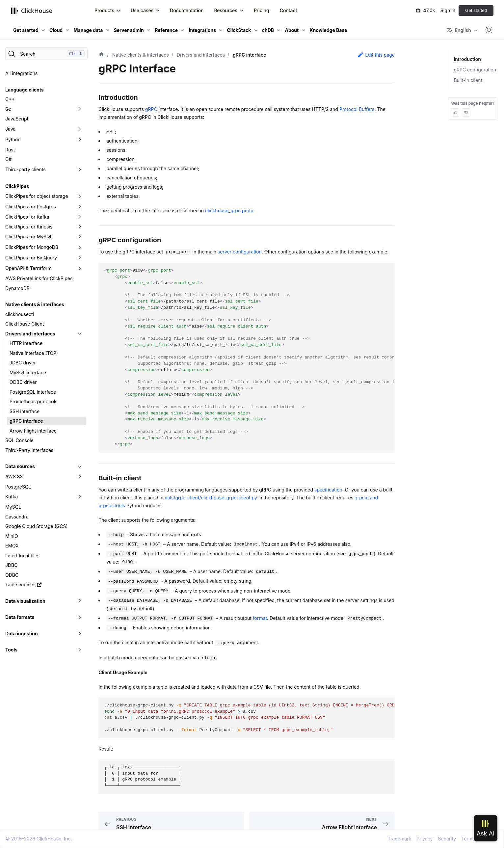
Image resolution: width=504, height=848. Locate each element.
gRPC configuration (475, 70)
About (292, 30)
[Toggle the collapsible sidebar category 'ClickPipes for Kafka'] (80, 217)
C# (8, 159)
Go (8, 109)
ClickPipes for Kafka (27, 217)
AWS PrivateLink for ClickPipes (39, 278)
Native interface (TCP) (34, 353)
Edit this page (376, 55)
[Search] (46, 54)
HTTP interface (26, 343)
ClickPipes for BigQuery (31, 258)
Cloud (56, 30)
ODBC (12, 575)
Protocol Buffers (357, 109)
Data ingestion (22, 634)
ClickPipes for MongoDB (32, 247)
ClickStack (239, 30)
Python (13, 139)
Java (10, 129)
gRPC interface (26, 421)
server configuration (240, 252)
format (260, 618)
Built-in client (468, 80)
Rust (10, 150)
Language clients (25, 90)
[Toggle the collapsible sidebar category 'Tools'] (80, 650)
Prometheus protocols (33, 401)
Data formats (20, 617)
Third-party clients (26, 169)
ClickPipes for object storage (37, 196)
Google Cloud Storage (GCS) (37, 526)
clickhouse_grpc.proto (229, 211)
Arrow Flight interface (33, 431)
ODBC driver (23, 382)
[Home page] (101, 55)
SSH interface (25, 411)
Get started (476, 10)
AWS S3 (14, 477)
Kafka (12, 497)
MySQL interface (28, 372)
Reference (166, 30)
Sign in (448, 10)
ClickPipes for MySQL (29, 237)
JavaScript (17, 119)
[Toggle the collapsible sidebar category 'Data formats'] (80, 617)
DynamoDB (17, 288)
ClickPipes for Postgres (31, 207)
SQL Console (19, 440)
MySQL (13, 507)
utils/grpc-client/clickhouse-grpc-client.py (211, 498)
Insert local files (22, 556)
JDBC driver (23, 363)
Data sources (20, 466)
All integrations (21, 73)
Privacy (424, 839)
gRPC (151, 109)
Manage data (88, 30)
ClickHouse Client (25, 324)
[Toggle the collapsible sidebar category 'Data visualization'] (80, 601)
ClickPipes (17, 186)
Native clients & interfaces (35, 304)
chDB (268, 30)
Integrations (202, 30)
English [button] (459, 30)
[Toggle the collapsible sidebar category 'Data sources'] (80, 466)
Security (447, 839)
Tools (11, 650)
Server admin (129, 30)
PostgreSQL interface (33, 392)
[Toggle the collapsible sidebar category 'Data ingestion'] (80, 634)
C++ (10, 99)
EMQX (12, 546)
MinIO (12, 536)
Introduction (467, 59)
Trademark (399, 839)
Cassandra (17, 517)
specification (328, 490)
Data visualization (25, 601)
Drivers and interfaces (30, 334)
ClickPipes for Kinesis (29, 227)
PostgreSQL (18, 487)
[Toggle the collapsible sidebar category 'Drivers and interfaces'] (80, 334)
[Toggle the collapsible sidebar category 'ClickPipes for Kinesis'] (80, 227)
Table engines (23, 584)
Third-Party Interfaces (29, 450)
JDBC (11, 565)
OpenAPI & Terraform (28, 268)
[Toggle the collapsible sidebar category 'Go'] (80, 109)
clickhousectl (20, 314)
